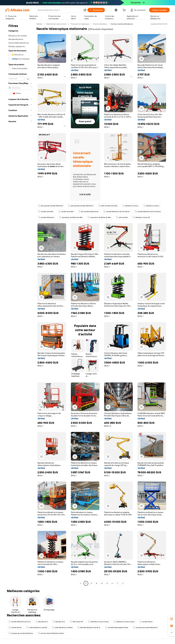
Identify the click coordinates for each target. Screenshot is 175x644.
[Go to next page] (123, 583)
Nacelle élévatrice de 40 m (89, 627)
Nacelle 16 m (42, 622)
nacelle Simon (146, 622)
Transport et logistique (80, 24)
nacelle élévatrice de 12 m (20, 622)
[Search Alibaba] (59, 10)
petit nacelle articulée (108, 206)
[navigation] (20, 304)
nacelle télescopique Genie (117, 627)
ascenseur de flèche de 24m (71, 217)
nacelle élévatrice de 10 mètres (117, 212)
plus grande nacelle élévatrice (51, 206)
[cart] (125, 10)
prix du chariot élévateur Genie (51, 633)
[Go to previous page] (81, 583)
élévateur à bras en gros (98, 622)
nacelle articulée (46, 212)
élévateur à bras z (130, 206)
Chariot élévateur (100, 24)
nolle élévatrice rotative (37, 627)
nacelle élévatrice (46, 217)
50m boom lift (76, 622)
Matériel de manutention (56, 24)
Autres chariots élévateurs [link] (122, 24)
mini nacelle (122, 217)
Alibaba (39, 24)
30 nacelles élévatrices (88, 212)
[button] (85, 10)
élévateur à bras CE (141, 217)
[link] (172, 619)
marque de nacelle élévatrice (145, 627)
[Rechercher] (96, 10)
